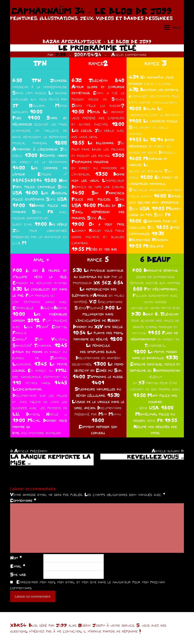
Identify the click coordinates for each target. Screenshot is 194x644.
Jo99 (60, 54)
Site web (18, 574)
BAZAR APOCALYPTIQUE (72, 41)
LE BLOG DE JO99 (130, 41)
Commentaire (23, 500)
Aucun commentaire (129, 54)
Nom (16, 558)
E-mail (18, 566)
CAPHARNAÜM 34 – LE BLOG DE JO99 (91, 11)
